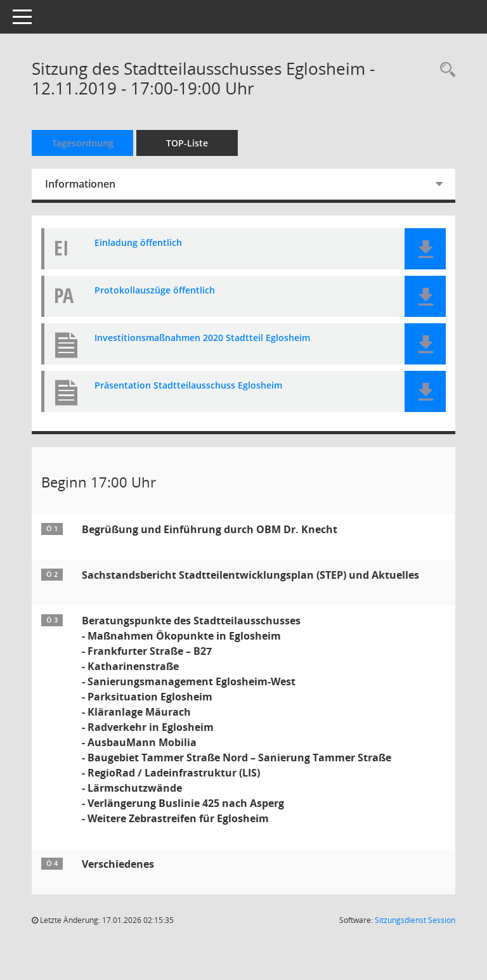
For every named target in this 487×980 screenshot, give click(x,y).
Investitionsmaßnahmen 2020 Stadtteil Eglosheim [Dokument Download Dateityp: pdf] (202, 338)
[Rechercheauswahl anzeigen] (445, 70)
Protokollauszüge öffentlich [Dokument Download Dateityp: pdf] (155, 291)
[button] (425, 249)
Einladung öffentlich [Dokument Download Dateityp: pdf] (138, 243)
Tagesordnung (83, 143)
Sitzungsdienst (415, 920)
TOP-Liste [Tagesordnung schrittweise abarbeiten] (187, 143)
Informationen (80, 184)
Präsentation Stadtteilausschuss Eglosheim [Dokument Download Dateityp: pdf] (188, 386)
